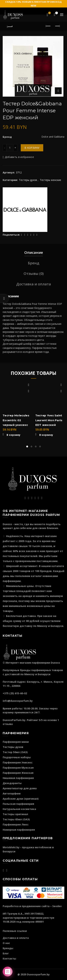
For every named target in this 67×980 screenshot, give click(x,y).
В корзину (32, 148)
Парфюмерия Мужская (18, 768)
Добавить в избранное (19, 157)
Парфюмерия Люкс (16, 824)
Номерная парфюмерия (19, 830)
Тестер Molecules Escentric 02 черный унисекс (16, 420)
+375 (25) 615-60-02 (15, 693)
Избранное (49, 13)
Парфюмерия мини (16, 742)
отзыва (8, 724)
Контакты (9, 959)
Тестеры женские (50, 180)
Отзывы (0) (34, 274)
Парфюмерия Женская (18, 773)
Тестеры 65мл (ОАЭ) (16, 819)
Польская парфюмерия (18, 804)
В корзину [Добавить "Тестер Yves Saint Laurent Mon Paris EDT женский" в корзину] (46, 435)
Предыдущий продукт (48, 26)
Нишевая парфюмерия (18, 778)
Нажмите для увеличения (58, 91)
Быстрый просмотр (29, 391)
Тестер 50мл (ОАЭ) (15, 752)
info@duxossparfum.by (18, 701)
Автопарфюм (12, 793)
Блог (6, 953)
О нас (6, 943)
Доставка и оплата (34, 284)
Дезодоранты (12, 783)
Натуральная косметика (19, 809)
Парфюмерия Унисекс (18, 762)
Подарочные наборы (17, 757)
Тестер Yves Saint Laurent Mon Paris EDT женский (49, 420)
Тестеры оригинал (15, 814)
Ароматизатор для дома (20, 788)
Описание (34, 252)
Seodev (57, 906)
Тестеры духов (28, 180)
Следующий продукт (57, 26)
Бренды (8, 948)
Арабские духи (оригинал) (21, 799)
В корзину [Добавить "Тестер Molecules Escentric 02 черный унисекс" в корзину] (14, 435)
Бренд (34, 263)
